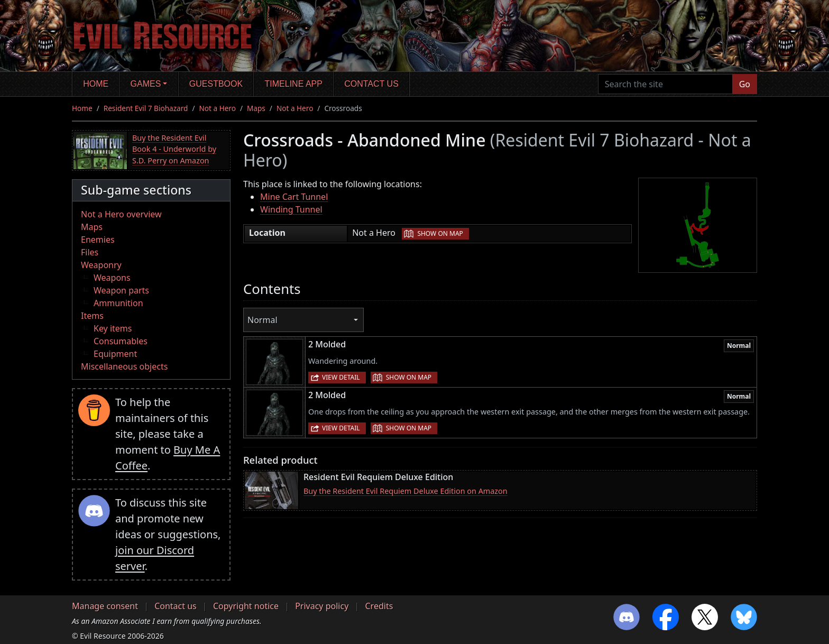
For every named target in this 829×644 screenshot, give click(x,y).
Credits (379, 606)
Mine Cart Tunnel (294, 197)
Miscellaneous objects (124, 366)
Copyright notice (246, 606)
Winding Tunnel (291, 209)
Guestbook (216, 84)
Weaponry (101, 265)
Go (745, 84)
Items (92, 316)
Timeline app (294, 84)
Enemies (98, 240)
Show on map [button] (440, 233)
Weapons (112, 278)
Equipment (115, 354)
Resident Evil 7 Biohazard (146, 108)
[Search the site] (665, 84)
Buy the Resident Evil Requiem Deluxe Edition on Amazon (406, 491)
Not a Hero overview (121, 214)
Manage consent (105, 606)
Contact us (371, 84)
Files (90, 252)
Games (146, 84)
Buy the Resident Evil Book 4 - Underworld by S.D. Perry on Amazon (174, 149)
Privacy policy (322, 606)
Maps (256, 108)
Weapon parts (121, 290)
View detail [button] (341, 377)
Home (96, 84)
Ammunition (118, 303)
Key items (113, 328)
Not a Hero (217, 108)
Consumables (121, 341)
